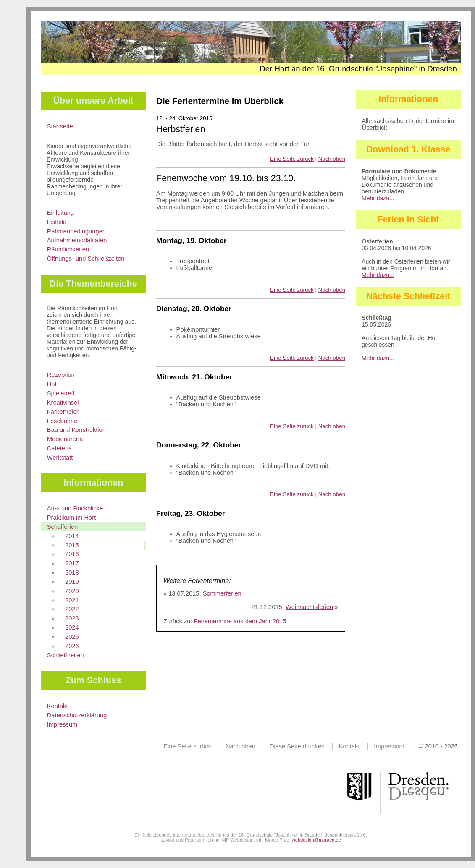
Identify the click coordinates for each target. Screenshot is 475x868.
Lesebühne (62, 421)
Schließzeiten (66, 655)
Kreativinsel (63, 403)
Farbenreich (63, 412)
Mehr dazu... (378, 198)
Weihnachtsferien (309, 607)
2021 (72, 600)
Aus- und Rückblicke (75, 508)
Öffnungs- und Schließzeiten (86, 259)
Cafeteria (59, 448)
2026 (72, 646)
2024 (72, 627)
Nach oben (332, 159)
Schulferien (62, 527)
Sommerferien (222, 593)
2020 (72, 591)
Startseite (60, 126)
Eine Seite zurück (292, 159)
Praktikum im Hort (71, 518)
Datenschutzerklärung (77, 715)
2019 (72, 582)
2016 (72, 554)
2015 (72, 545)
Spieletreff (61, 393)
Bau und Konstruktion (76, 430)
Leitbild (57, 222)
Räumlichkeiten (68, 249)
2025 (72, 637)
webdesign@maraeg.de (316, 840)
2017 (72, 563)
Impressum (62, 724)
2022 (72, 609)
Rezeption (61, 375)
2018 (72, 573)
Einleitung (60, 213)
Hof (52, 384)
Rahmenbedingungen (76, 231)
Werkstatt (60, 458)
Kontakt (58, 706)
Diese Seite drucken (297, 746)
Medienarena (65, 439)
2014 (72, 536)
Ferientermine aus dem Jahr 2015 (240, 621)
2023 (72, 618)
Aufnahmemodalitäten (77, 240)
